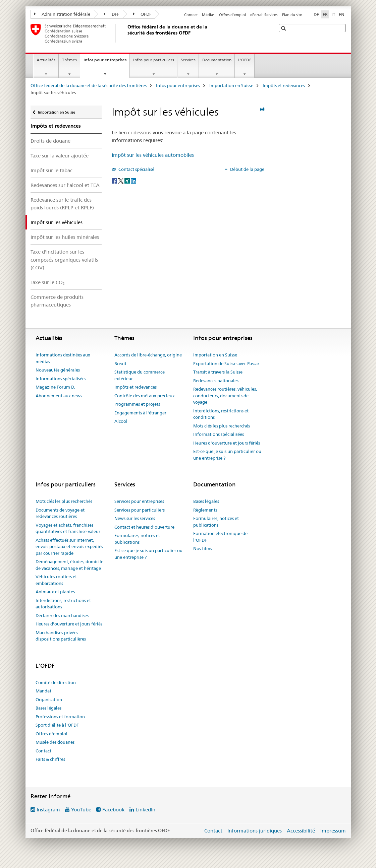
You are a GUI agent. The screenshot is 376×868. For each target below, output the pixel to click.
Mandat (43, 691)
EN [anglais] (342, 14)
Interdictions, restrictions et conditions (221, 414)
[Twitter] (121, 180)
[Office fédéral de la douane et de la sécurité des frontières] (126, 33)
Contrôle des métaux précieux (145, 396)
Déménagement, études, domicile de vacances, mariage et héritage (69, 565)
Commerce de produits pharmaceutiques (57, 301)
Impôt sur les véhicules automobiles (153, 155)
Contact (191, 15)
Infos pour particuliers (154, 60)
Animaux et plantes (55, 592)
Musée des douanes (55, 742)
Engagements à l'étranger (140, 413)
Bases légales (206, 501)
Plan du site (292, 15)
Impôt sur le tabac (51, 170)
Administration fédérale (62, 14)
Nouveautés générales (58, 370)
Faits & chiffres (50, 759)
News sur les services (135, 518)
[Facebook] (115, 180)
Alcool (121, 421)
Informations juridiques (255, 831)
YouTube (81, 810)
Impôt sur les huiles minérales (65, 237)
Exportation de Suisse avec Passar (226, 363)
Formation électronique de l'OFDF (220, 537)
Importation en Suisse (231, 85)
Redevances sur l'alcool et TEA (65, 185)
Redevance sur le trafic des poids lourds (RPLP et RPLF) (62, 204)
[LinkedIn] (133, 180)
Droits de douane (50, 141)
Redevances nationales (216, 381)
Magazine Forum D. (55, 387)
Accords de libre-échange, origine (148, 355)
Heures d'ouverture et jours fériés (227, 443)
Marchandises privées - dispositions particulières (61, 636)
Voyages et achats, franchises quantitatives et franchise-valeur (68, 528)
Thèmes (69, 60)
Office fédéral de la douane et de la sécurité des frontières (89, 85)
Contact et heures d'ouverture (144, 527)
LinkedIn (145, 810)
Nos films (203, 548)
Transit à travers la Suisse (218, 372)
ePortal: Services (264, 15)
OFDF (143, 14)
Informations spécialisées (61, 379)
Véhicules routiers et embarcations (56, 580)
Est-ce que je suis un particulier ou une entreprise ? (227, 455)
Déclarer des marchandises (62, 615)
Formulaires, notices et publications (137, 539)
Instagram (48, 810)
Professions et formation (60, 717)
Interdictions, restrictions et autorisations (63, 604)
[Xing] (128, 180)
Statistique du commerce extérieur (140, 375)
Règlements (205, 510)
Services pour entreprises (139, 501)
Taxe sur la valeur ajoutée (60, 156)
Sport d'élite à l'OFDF (57, 725)
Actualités (46, 60)
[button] (284, 28)
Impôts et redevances (284, 85)
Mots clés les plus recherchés (222, 426)
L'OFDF (245, 60)
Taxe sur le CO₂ (47, 282)
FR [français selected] (325, 14)
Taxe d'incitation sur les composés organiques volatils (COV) (64, 259)
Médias (208, 15)
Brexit (120, 363)
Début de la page (247, 169)
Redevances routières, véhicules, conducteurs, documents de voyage (225, 395)
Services (188, 60)
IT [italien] (333, 14)
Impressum (333, 831)
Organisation (49, 699)
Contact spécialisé (136, 169)
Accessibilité (301, 831)
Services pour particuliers (140, 510)
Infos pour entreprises (106, 62)
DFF (112, 14)
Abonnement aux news (59, 396)
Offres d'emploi (232, 15)
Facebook (113, 810)
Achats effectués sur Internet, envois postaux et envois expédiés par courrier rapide (69, 547)
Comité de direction (56, 682)
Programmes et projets (137, 404)
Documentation (217, 60)
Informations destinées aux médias (63, 358)
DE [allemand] (316, 14)
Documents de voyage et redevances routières (60, 513)
